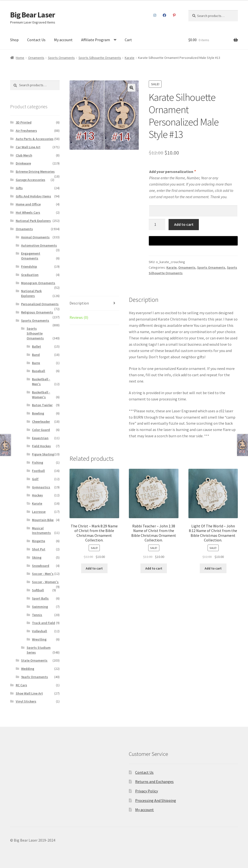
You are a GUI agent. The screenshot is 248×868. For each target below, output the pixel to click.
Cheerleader (41, 422)
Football (38, 471)
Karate (130, 58)
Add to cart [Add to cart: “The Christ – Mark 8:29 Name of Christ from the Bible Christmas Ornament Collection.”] (94, 568)
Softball (38, 590)
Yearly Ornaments (35, 677)
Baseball (39, 371)
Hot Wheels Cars (28, 212)
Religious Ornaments (37, 312)
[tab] (94, 303)
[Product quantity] (157, 225)
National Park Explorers (33, 221)
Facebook (165, 15)
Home (20, 58)
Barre (36, 363)
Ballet (36, 346)
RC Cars (21, 685)
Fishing (38, 462)
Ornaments (36, 58)
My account (63, 40)
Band (36, 355)
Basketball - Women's (41, 395)
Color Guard (41, 430)
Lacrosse (39, 512)
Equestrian (40, 438)
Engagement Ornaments (31, 256)
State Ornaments (34, 660)
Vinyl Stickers (26, 701)
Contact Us (36, 40)
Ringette (39, 541)
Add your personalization (172, 172)
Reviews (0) (79, 317)
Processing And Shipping (156, 800)
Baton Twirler (42, 405)
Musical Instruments (41, 531)
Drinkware (23, 163)
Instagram (155, 15)
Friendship (29, 266)
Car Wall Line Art (28, 147)
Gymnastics (41, 487)
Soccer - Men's (43, 574)
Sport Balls (40, 598)
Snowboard (41, 566)
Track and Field (43, 623)
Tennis (37, 615)
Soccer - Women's (45, 582)
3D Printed (24, 122)
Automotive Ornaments (39, 245)
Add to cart (184, 224)
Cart (128, 40)
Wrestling (39, 639)
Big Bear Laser (33, 15)
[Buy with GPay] (193, 241)
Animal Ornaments (35, 237)
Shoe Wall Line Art (29, 693)
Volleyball (39, 631)
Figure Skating (43, 454)
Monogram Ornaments (38, 283)
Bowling (38, 413)
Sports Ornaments (61, 58)
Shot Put (39, 549)
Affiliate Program (96, 40)
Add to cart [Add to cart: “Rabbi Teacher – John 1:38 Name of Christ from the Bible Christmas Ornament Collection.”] (154, 568)
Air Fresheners (26, 131)
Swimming (40, 607)
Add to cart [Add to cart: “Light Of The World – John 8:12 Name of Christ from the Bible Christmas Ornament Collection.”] (213, 568)
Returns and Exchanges (154, 782)
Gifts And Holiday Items (33, 196)
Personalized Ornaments (40, 304)
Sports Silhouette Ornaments (100, 58)
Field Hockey (41, 446)
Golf (35, 479)
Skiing (37, 557)
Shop (14, 40)
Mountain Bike (43, 520)
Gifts (19, 188)
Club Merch (24, 155)
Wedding (28, 669)
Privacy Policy (147, 791)
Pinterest (174, 15)
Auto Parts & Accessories (35, 139)
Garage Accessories (31, 180)
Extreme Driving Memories (35, 172)
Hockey (37, 495)
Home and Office (28, 204)
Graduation (30, 275)
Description (79, 303)
